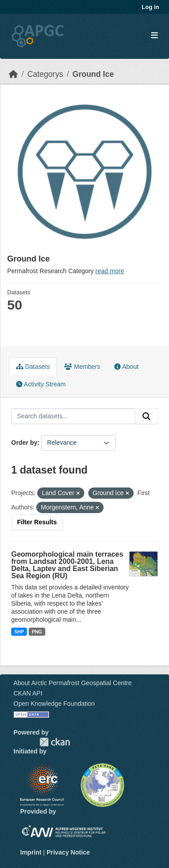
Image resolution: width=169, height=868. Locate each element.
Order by (24, 443)
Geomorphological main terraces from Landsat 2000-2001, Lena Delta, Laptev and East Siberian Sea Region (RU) (67, 565)
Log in (150, 7)
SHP (19, 632)
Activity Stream (41, 384)
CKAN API (28, 693)
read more (110, 271)
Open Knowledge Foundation (54, 704)
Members (82, 367)
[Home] (13, 74)
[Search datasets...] (73, 416)
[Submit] (147, 416)
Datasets (33, 367)
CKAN (55, 742)
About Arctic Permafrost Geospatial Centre (73, 683)
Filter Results (37, 522)
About (126, 367)
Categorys (45, 74)
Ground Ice (93, 74)
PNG (37, 632)
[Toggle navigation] (154, 36)
